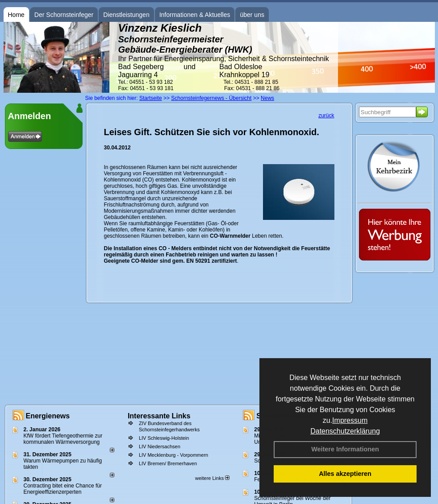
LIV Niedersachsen (160, 446)
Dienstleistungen (126, 15)
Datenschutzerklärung (345, 431)
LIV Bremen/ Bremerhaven (168, 463)
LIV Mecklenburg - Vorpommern (173, 455)
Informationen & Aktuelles (195, 15)
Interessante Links (159, 416)
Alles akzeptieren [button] (345, 474)
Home (16, 15)
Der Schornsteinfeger (64, 15)
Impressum (350, 420)
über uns (252, 15)
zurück (326, 116)
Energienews (48, 416)
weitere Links (212, 478)
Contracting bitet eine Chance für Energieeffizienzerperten (63, 489)
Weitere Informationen (345, 449)
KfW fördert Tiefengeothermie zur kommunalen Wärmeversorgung (63, 439)
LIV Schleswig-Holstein (164, 438)
